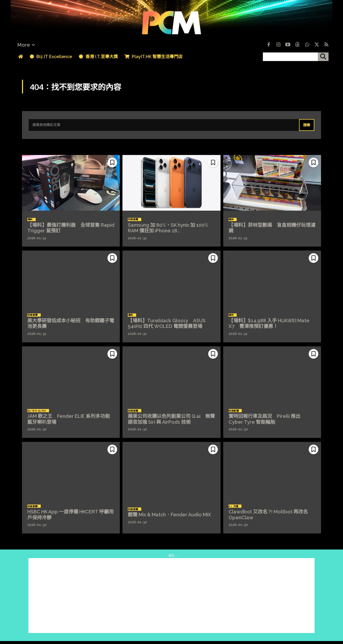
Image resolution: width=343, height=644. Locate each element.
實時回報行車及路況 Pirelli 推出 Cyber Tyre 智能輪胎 (264, 423)
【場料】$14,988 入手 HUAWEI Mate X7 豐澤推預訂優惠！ (269, 327)
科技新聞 (134, 222)
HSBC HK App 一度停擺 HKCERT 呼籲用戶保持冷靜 (70, 518)
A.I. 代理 (235, 509)
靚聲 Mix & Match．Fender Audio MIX (169, 518)
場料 (31, 222)
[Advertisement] (171, 598)
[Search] (306, 128)
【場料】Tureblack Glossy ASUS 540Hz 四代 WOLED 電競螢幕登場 (167, 327)
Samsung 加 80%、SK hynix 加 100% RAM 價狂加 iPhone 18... (170, 231)
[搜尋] (323, 57)
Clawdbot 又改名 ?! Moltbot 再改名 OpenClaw (268, 518)
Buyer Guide (38, 414)
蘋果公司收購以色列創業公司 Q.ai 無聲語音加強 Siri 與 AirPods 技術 (171, 423)
